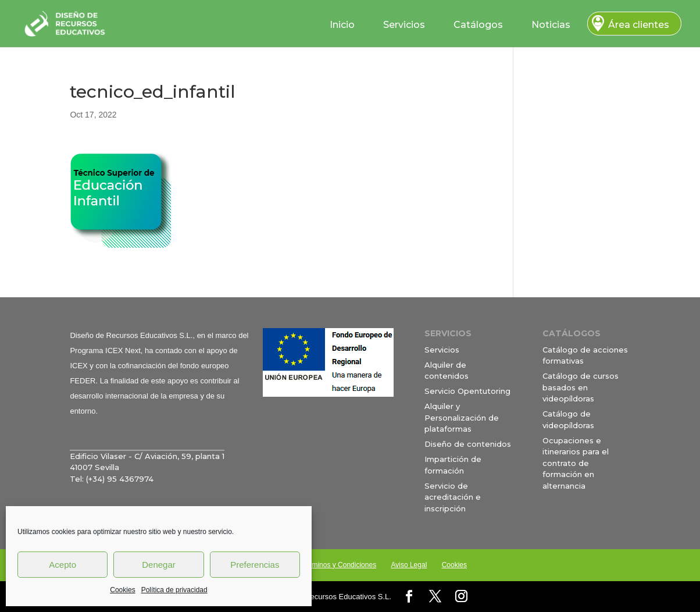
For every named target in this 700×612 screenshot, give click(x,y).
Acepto (63, 565)
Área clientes (639, 25)
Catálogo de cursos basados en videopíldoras (581, 387)
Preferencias (255, 565)
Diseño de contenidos (468, 444)
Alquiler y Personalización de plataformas (462, 417)
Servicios (404, 25)
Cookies (122, 590)
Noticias (551, 25)
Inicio (342, 25)
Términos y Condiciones (339, 565)
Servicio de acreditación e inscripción (453, 497)
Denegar (159, 565)
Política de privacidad (174, 590)
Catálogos (478, 25)
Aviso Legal (409, 565)
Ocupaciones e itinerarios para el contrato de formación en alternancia (576, 463)
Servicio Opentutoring (467, 391)
